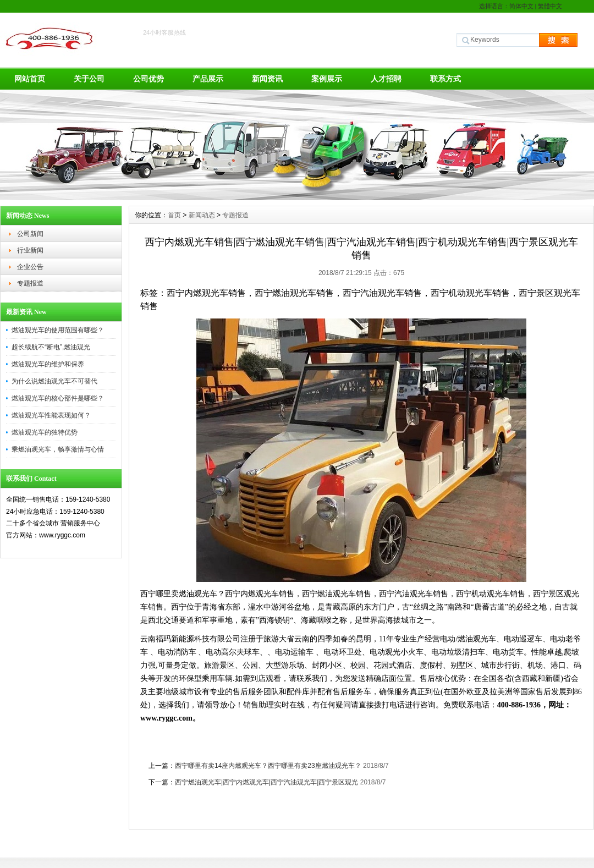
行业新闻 (30, 250)
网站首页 (30, 79)
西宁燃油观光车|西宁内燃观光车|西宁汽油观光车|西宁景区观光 (266, 782)
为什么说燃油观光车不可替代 (54, 381)
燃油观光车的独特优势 (45, 432)
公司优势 (148, 79)
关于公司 (89, 79)
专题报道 (30, 283)
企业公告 (30, 267)
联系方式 (446, 79)
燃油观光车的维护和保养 (48, 364)
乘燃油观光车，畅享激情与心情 (58, 449)
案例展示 (327, 79)
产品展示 (208, 79)
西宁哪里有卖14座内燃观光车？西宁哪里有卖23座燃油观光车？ (268, 766)
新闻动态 (202, 215)
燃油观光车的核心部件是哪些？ (58, 398)
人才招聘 (386, 79)
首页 (174, 215)
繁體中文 (550, 6)
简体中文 (521, 6)
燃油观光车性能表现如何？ (51, 415)
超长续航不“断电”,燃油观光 (51, 347)
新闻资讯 (267, 79)
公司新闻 (30, 234)
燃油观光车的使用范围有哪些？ (58, 330)
